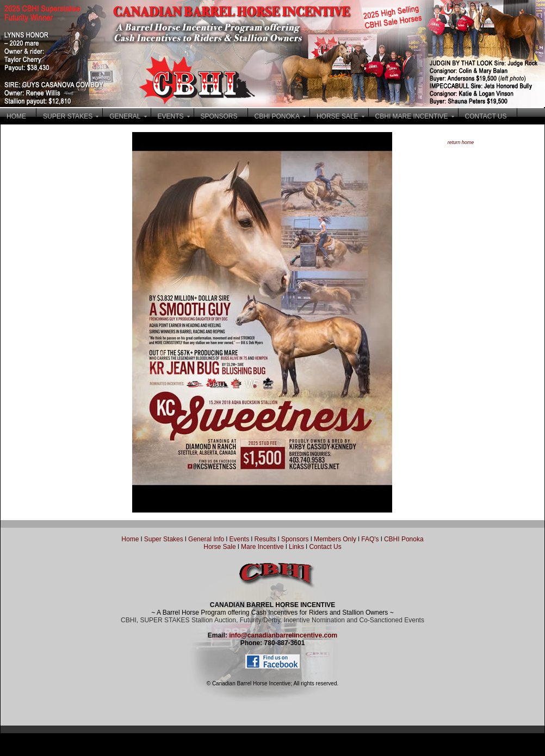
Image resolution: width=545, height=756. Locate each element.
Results (265, 539)
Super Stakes (164, 539)
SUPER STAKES (68, 116)
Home (130, 539)
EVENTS (171, 116)
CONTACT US (486, 116)
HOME (16, 116)
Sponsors (295, 539)
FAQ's (370, 539)
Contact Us (325, 547)
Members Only (336, 539)
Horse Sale (219, 547)
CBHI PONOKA (277, 116)
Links (296, 547)
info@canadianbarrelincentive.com (283, 635)
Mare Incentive (262, 547)
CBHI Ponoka (404, 539)
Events (239, 539)
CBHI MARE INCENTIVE (412, 116)
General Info (207, 539)
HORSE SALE (337, 116)
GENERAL (125, 116)
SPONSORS (219, 116)
